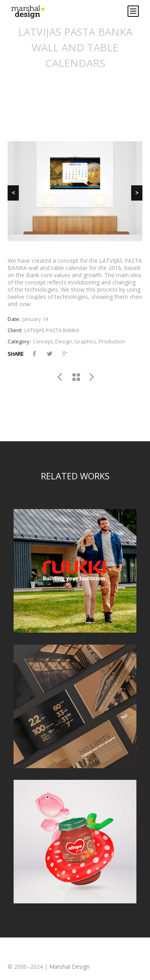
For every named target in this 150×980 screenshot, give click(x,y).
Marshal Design (69, 967)
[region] (75, 191)
